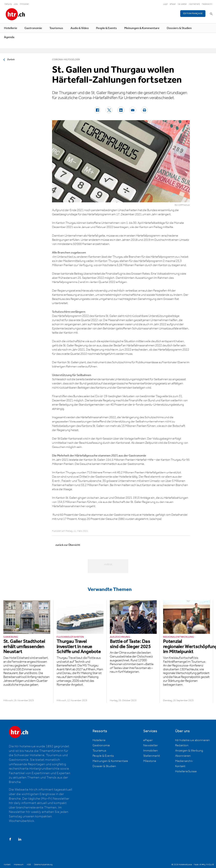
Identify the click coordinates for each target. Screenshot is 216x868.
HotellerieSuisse (186, 771)
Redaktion (182, 745)
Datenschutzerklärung (43, 865)
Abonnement (194, 4)
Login (166, 4)
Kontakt (180, 766)
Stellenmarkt (152, 756)
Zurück (11, 60)
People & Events (106, 28)
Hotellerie (11, 28)
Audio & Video (80, 28)
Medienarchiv (207, 4)
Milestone (150, 761)
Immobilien (24, 4)
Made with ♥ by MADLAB (204, 865)
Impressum (19, 865)
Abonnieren (183, 756)
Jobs (16, 4)
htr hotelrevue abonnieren (193, 740)
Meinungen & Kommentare (142, 28)
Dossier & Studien (104, 766)
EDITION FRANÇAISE (193, 13)
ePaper (173, 4)
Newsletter (182, 4)
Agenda (9, 37)
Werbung (8, 4)
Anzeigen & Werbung (189, 751)
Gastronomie (33, 28)
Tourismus (56, 28)
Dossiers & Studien (179, 28)
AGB (29, 865)
